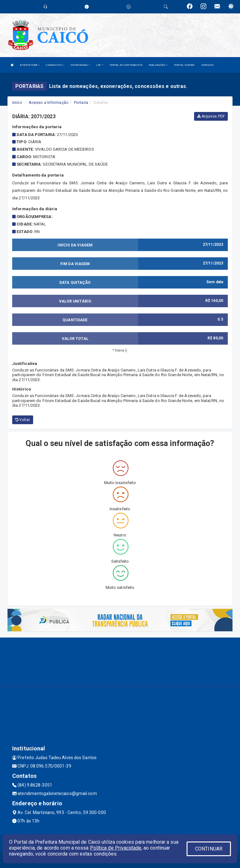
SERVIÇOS (208, 65)
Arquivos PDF (211, 116)
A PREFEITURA (30, 65)
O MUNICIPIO (55, 65)
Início (17, 102)
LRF (100, 65)
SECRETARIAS (80, 65)
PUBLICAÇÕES (158, 65)
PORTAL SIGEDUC (184, 65)
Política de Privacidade (116, 848)
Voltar (23, 420)
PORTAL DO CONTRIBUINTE (126, 65)
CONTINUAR (209, 849)
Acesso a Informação (49, 102)
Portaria (81, 102)
